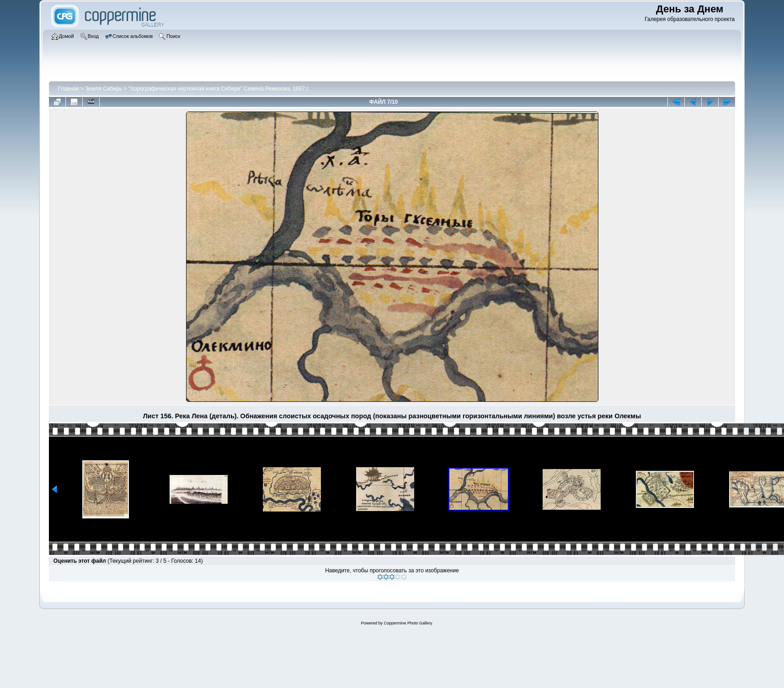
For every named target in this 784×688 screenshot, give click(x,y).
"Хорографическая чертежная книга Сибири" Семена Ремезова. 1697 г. (219, 89)
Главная (69, 89)
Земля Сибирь (104, 89)
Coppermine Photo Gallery (408, 623)
